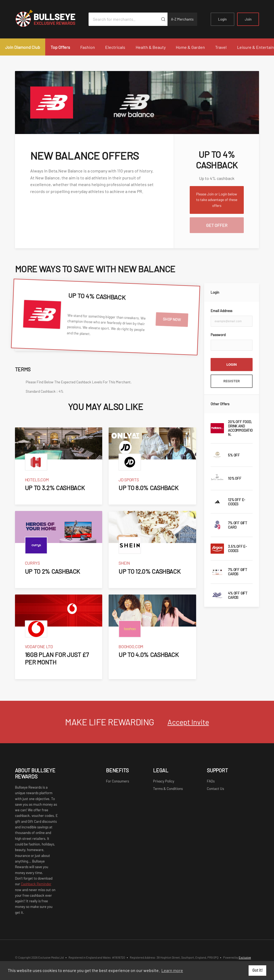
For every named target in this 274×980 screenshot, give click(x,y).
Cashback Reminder (36, 884)
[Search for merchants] (124, 19)
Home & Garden (190, 47)
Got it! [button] (258, 970)
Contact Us (215, 789)
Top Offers (60, 47)
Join (248, 19)
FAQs (211, 781)
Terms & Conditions (168, 789)
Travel (221, 47)
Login (222, 19)
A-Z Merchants (182, 19)
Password (218, 335)
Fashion (88, 47)
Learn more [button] (172, 970)
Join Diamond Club (23, 47)
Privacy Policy (164, 781)
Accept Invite (188, 722)
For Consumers (117, 781)
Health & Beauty (151, 47)
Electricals (115, 47)
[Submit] (163, 19)
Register (232, 381)
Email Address (221, 311)
